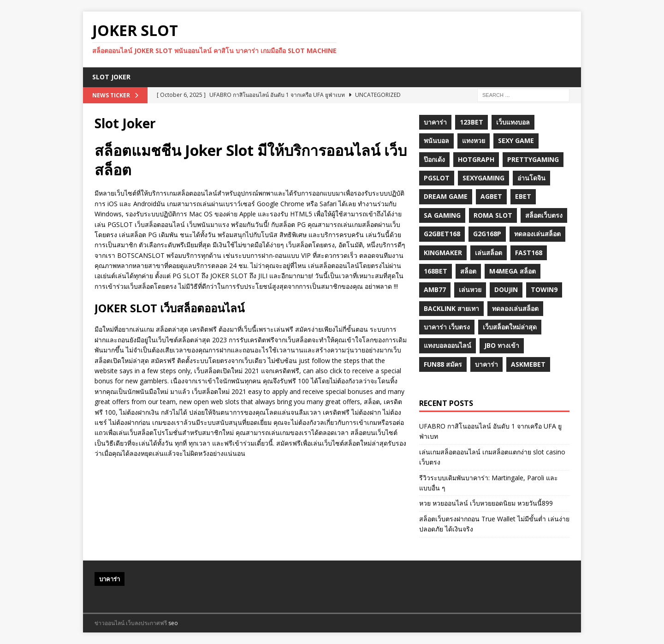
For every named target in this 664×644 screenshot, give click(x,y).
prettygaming (533, 159)
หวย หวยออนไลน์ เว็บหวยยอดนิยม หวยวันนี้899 (486, 503)
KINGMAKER (443, 253)
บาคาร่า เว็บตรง (447, 327)
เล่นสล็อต (489, 253)
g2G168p (487, 234)
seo (173, 623)
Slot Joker (111, 77)
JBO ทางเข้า (502, 345)
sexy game (516, 140)
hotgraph (476, 159)
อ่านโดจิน (531, 178)
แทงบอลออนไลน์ (448, 345)
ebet (523, 196)
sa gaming (442, 215)
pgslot (437, 178)
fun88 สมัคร (443, 364)
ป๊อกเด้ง (434, 159)
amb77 (435, 289)
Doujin (506, 289)
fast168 (529, 253)
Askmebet (528, 364)
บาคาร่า (435, 122)
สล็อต (468, 271)
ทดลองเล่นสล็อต (537, 234)
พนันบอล (436, 140)
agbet (491, 196)
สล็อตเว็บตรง (544, 215)
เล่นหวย (470, 289)
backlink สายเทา (451, 308)
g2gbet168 (442, 234)
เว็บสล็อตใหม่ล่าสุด (510, 327)
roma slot (493, 215)
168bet (436, 271)
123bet (471, 122)
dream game (446, 196)
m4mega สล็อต (513, 271)
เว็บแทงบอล (513, 122)
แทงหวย (474, 140)
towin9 (544, 289)
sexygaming (483, 178)
